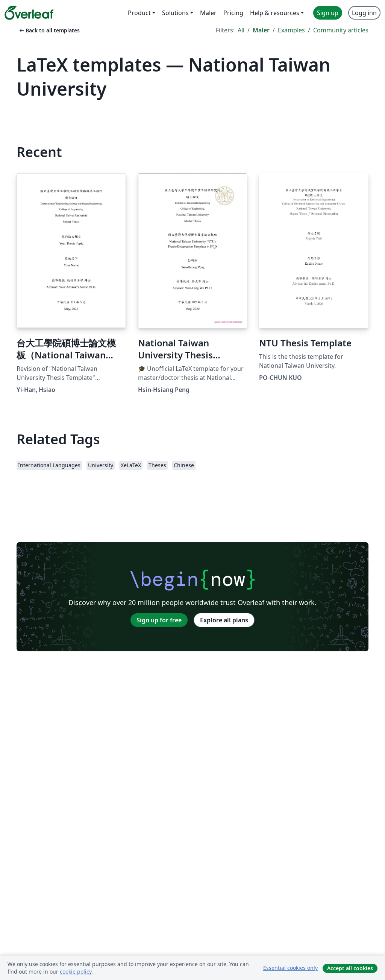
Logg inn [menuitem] (364, 13)
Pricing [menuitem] (233, 13)
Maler (261, 30)
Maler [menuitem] (208, 13)
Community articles (341, 30)
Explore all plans (224, 620)
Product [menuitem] (139, 13)
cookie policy (76, 972)
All (241, 30)
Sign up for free (159, 620)
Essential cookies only (290, 968)
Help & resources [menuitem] (275, 13)
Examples (291, 30)
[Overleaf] (29, 13)
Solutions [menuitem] (175, 13)
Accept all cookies (350, 968)
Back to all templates (49, 30)
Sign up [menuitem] (328, 13)
